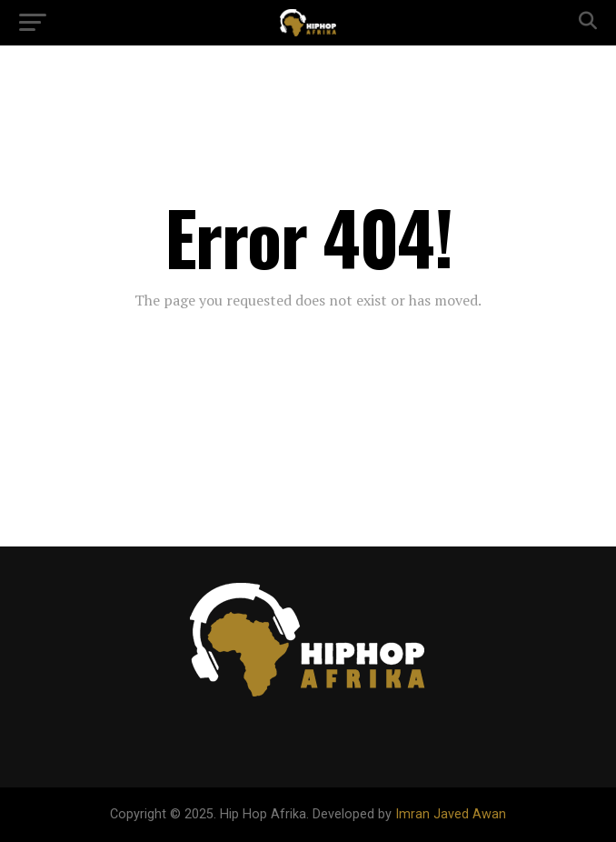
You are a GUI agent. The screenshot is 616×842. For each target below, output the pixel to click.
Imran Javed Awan (451, 814)
